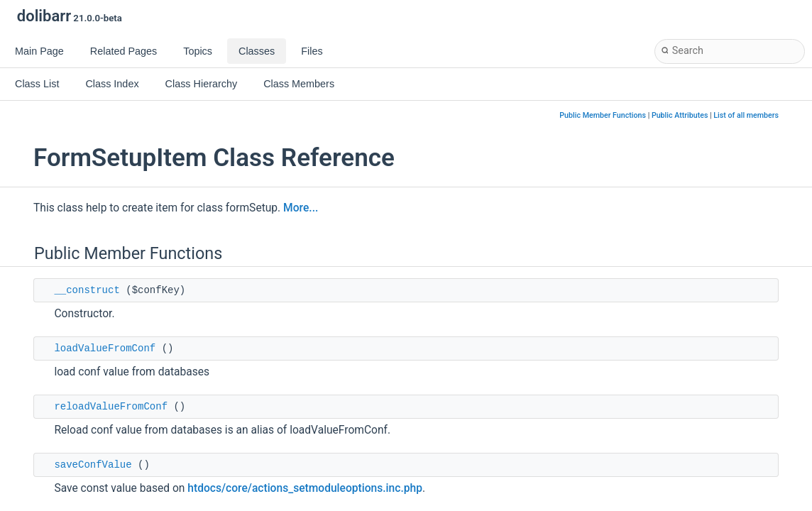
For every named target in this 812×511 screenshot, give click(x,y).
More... (301, 208)
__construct (87, 290)
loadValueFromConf (105, 348)
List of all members (746, 115)
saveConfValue (93, 465)
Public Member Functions (603, 115)
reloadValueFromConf (111, 407)
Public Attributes (680, 115)
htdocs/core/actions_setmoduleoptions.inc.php (305, 488)
